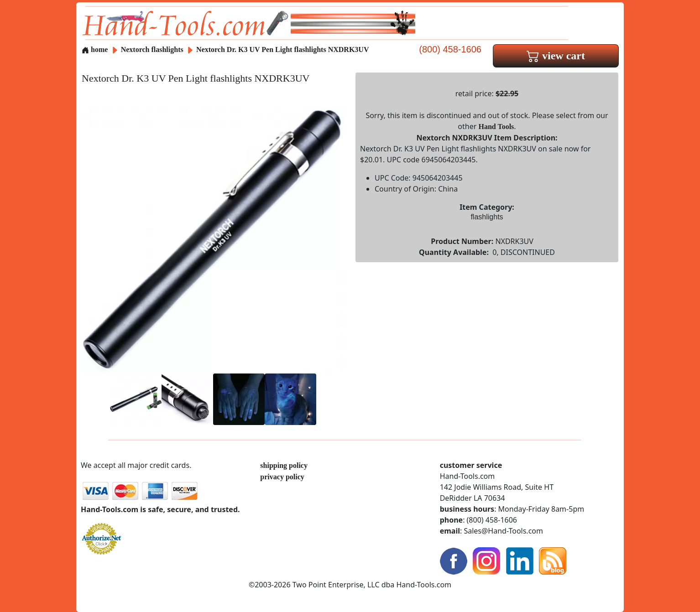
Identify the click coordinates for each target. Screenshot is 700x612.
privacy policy (282, 477)
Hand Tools (496, 127)
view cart (556, 56)
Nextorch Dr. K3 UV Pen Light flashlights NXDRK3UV (282, 49)
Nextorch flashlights (152, 49)
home (95, 49)
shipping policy (284, 465)
